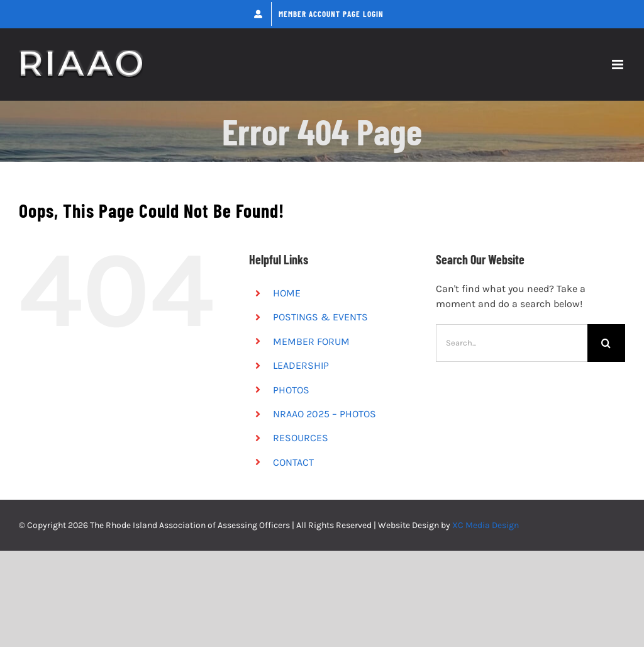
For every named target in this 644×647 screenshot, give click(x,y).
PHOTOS (291, 390)
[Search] (606, 343)
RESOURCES (301, 438)
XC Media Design (486, 525)
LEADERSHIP (301, 365)
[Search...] (512, 343)
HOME (287, 293)
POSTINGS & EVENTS (320, 317)
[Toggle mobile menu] (619, 65)
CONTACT (293, 462)
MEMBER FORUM (311, 341)
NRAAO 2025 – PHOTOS (325, 414)
